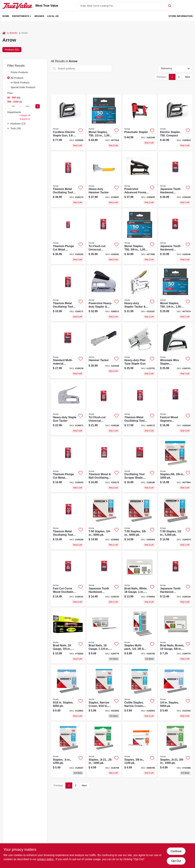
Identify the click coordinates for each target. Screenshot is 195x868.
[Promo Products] (9, 72)
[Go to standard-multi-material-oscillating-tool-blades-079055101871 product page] (68, 351)
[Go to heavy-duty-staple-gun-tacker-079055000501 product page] (68, 407)
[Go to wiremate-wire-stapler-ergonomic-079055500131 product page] (175, 351)
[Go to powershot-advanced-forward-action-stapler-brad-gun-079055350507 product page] (140, 179)
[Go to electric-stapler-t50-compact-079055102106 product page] (175, 122)
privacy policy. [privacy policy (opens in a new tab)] (46, 859)
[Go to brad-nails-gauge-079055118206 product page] (104, 636)
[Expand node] (9, 124)
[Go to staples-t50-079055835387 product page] (175, 465)
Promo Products (19, 72)
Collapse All (25, 115)
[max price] (28, 106)
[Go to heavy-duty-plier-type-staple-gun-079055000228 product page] (140, 351)
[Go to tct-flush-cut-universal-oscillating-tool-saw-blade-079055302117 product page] (104, 407)
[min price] (13, 106)
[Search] (170, 6)
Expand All (25, 119)
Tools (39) (16, 128)
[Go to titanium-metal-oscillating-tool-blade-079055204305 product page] (68, 179)
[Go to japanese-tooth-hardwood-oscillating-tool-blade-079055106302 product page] (175, 179)
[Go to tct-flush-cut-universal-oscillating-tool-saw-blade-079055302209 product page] (104, 236)
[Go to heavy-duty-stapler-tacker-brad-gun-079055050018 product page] (140, 293)
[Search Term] (125, 6)
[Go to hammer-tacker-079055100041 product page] (104, 351)
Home (6, 16)
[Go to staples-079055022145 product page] (175, 693)
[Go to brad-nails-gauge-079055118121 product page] (68, 636)
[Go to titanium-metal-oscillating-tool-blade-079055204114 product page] (140, 407)
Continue (176, 851)
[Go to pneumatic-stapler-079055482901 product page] (140, 122)
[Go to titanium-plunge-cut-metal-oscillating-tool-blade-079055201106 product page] (68, 465)
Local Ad (53, 16)
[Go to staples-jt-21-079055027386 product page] (175, 750)
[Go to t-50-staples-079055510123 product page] (175, 522)
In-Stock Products (20, 83)
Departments (21, 16)
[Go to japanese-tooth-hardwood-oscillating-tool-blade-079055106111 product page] (104, 579)
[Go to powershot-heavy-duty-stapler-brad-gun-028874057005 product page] (104, 293)
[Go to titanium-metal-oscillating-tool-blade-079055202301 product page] (68, 293)
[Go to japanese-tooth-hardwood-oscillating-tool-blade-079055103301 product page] (175, 236)
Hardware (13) (18, 124)
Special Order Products (23, 87)
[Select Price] (38, 106)
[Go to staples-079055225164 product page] (68, 693)
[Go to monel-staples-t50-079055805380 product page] (140, 236)
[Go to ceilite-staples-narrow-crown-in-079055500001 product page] (140, 693)
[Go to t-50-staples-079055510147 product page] (104, 522)
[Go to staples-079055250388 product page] (140, 750)
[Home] (4, 33)
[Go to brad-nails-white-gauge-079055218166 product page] (140, 579)
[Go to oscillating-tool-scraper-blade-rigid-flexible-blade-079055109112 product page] (140, 465)
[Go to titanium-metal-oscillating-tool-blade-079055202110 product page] (68, 522)
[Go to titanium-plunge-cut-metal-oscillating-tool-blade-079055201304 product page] (68, 236)
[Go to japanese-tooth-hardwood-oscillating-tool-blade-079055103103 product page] (175, 579)
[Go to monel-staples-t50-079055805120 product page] (104, 122)
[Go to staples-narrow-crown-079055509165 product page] (104, 693)
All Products (17, 78)
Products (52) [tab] (12, 50)
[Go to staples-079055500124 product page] (68, 750)
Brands (39, 16)
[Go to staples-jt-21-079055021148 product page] (104, 750)
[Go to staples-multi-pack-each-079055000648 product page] (140, 636)
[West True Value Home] (18, 6)
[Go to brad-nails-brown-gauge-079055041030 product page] (175, 636)
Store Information (181, 16)
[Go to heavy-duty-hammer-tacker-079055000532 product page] (104, 179)
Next (187, 77)
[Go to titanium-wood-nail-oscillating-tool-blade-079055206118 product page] (104, 465)
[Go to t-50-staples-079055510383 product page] (140, 522)
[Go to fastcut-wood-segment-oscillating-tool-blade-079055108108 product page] (175, 407)
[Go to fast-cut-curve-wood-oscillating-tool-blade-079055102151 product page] (68, 579)
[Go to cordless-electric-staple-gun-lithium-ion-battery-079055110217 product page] (68, 122)
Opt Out (176, 861)
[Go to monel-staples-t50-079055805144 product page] (175, 293)
